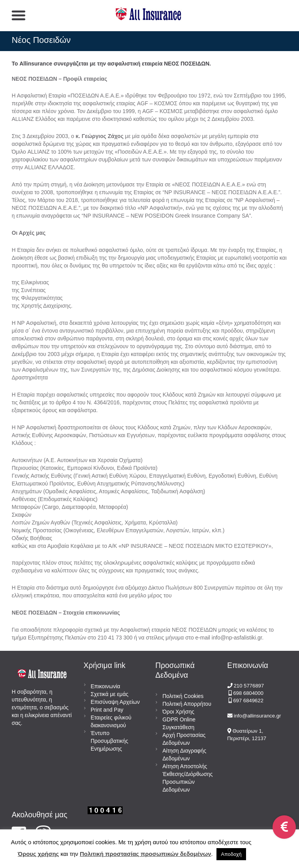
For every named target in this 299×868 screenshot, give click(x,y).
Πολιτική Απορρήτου (187, 704)
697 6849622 (248, 701)
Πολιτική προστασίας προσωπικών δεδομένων (145, 854)
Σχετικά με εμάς (110, 694)
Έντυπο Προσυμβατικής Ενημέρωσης (110, 741)
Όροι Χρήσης (178, 712)
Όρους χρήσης (39, 854)
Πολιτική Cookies (183, 696)
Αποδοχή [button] (231, 854)
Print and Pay (107, 710)
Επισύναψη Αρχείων (115, 702)
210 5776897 (249, 686)
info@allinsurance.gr (257, 716)
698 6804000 (247, 693)
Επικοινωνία (106, 686)
